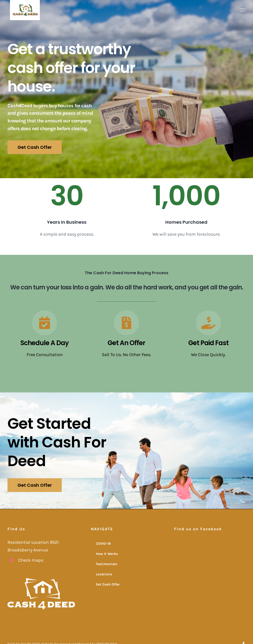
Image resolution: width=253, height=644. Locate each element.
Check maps (31, 559)
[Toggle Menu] (243, 10)
